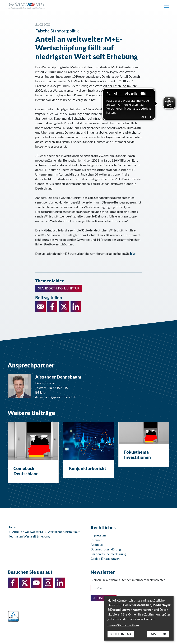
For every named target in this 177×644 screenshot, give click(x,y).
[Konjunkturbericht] (88, 450)
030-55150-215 (57, 388)
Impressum (98, 535)
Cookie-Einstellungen (105, 559)
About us (97, 545)
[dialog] (139, 618)
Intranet (96, 540)
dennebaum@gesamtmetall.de (56, 397)
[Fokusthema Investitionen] (144, 444)
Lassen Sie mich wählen (123, 625)
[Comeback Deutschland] (33, 452)
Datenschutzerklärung (106, 549)
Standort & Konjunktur (59, 288)
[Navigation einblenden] (167, 6)
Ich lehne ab (121, 634)
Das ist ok (158, 634)
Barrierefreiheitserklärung (108, 554)
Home (12, 527)
